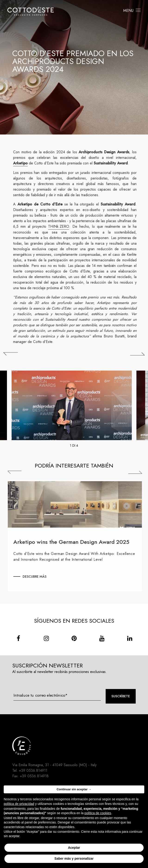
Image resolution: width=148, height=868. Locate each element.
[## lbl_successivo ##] (137, 354)
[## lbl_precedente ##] (11, 354)
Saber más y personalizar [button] (74, 858)
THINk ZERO (62, 226)
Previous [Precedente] (18, 472)
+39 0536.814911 (33, 770)
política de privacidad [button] (19, 804)
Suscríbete (121, 696)
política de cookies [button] (98, 813)
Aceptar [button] (74, 848)
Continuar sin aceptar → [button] (74, 789)
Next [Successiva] (138, 472)
